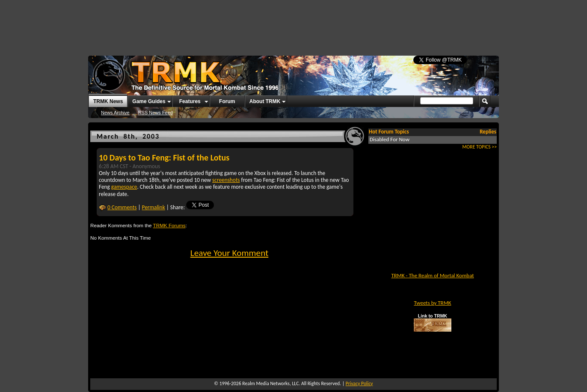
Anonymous (146, 166)
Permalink (154, 207)
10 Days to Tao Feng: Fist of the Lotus (164, 157)
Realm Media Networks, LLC (270, 383)
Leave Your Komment (230, 253)
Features (190, 101)
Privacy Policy (359, 383)
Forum (227, 101)
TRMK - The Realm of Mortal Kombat (432, 275)
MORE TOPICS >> (480, 147)
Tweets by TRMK (432, 303)
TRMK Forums (169, 225)
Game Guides (149, 101)
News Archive (115, 113)
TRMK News (108, 101)
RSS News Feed (156, 113)
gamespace (124, 187)
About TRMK (265, 101)
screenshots (226, 180)
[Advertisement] (293, 24)
